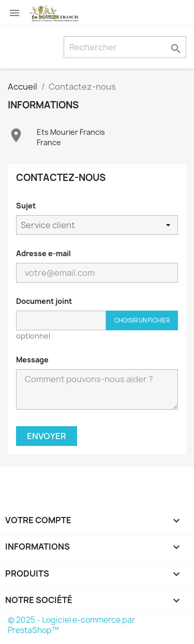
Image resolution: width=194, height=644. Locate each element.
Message (32, 360)
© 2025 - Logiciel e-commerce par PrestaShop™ (71, 625)
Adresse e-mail (43, 253)
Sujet (26, 206)
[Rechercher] (125, 47)
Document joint (44, 301)
